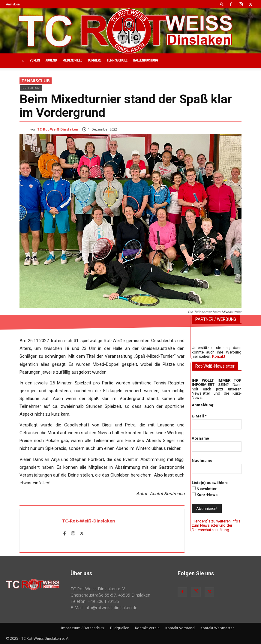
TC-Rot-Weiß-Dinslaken (58, 129)
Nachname (202, 460)
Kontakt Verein (147, 628)
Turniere (94, 60)
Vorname (200, 438)
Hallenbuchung (145, 60)
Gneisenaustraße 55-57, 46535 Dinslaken (110, 595)
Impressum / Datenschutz (83, 628)
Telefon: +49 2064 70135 (95, 601)
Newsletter (204, 489)
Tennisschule (117, 60)
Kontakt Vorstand (180, 628)
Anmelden (13, 4)
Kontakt (219, 356)
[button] (222, 4)
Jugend (51, 60)
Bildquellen (120, 628)
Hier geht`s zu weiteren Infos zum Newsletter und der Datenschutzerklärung (216, 525)
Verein (35, 60)
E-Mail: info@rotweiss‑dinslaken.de (104, 608)
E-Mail (199, 416)
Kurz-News (205, 495)
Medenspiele (72, 60)
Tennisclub (36, 81)
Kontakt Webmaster (217, 628)
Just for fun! (31, 88)
